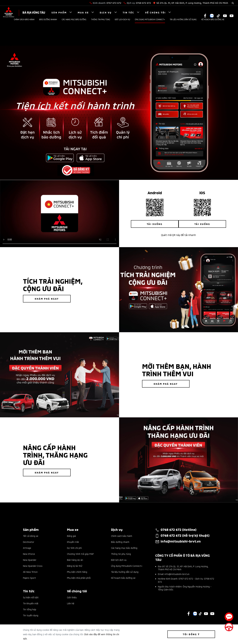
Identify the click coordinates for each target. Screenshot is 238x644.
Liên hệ (71, 603)
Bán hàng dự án (75, 560)
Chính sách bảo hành (24, 19)
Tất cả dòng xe (31, 536)
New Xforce (29, 554)
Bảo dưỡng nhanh (48, 19)
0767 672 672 (114, 3)
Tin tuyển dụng (31, 615)
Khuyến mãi (73, 542)
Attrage (27, 548)
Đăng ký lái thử (75, 566)
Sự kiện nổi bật (31, 597)
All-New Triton (30, 572)
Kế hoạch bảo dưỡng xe (213, 19)
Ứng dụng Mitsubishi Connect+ (150, 19)
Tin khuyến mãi (31, 603)
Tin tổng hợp (30, 609)
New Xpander (30, 560)
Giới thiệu (72, 597)
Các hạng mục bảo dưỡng (74, 19)
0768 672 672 (143, 3)
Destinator (29, 542)
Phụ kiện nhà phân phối (79, 578)
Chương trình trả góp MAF (80, 554)
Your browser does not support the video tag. (60, 214)
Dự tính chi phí (74, 548)
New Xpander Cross (33, 566)
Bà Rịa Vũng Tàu (34, 12)
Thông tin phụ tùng (101, 19)
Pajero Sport (29, 578)
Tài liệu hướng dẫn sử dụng (183, 19)
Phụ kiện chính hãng (77, 572)
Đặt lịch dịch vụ (122, 19)
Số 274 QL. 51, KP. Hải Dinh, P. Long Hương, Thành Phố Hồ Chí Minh (192, 3)
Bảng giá (71, 536)
